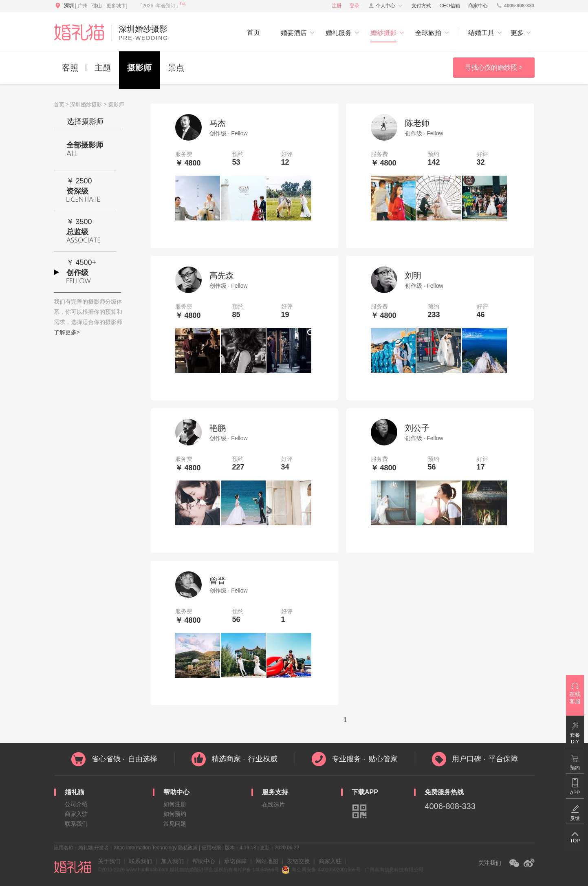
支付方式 (421, 6)
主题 (103, 68)
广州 (83, 6)
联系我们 (76, 824)
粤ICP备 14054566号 (256, 870)
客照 (70, 68)
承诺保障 (236, 861)
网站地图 (267, 861)
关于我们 (109, 861)
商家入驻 (76, 814)
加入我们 (172, 861)
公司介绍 (76, 804)
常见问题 (175, 824)
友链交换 (299, 861)
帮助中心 (204, 861)
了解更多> (67, 332)
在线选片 (273, 804)
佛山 (97, 6)
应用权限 (211, 848)
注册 (337, 6)
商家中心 (478, 6)
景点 (176, 68)
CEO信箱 (450, 6)
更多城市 (116, 6)
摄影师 (139, 68)
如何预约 (175, 814)
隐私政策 (188, 848)
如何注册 (175, 804)
